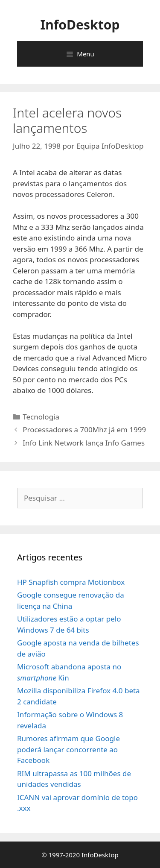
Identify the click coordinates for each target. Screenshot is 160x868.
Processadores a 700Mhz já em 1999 (84, 430)
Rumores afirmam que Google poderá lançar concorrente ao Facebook (68, 749)
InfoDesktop (80, 25)
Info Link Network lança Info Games (84, 443)
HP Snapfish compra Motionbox (71, 582)
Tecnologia (41, 417)
